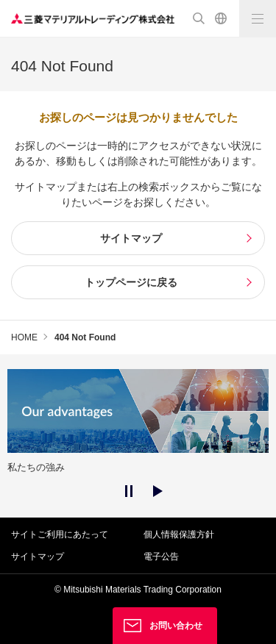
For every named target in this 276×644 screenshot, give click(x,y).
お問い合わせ (176, 626)
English (221, 18)
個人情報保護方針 (179, 534)
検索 (199, 18)
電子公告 (161, 557)
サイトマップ (38, 557)
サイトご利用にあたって (60, 534)
